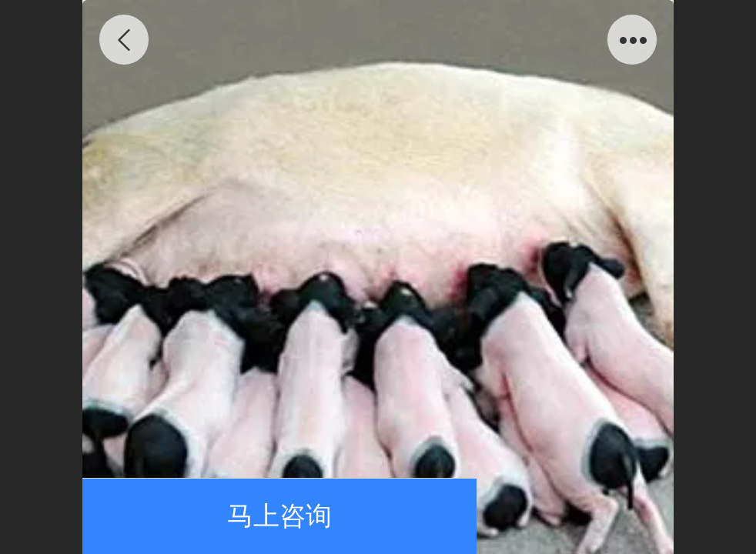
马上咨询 (279, 516)
